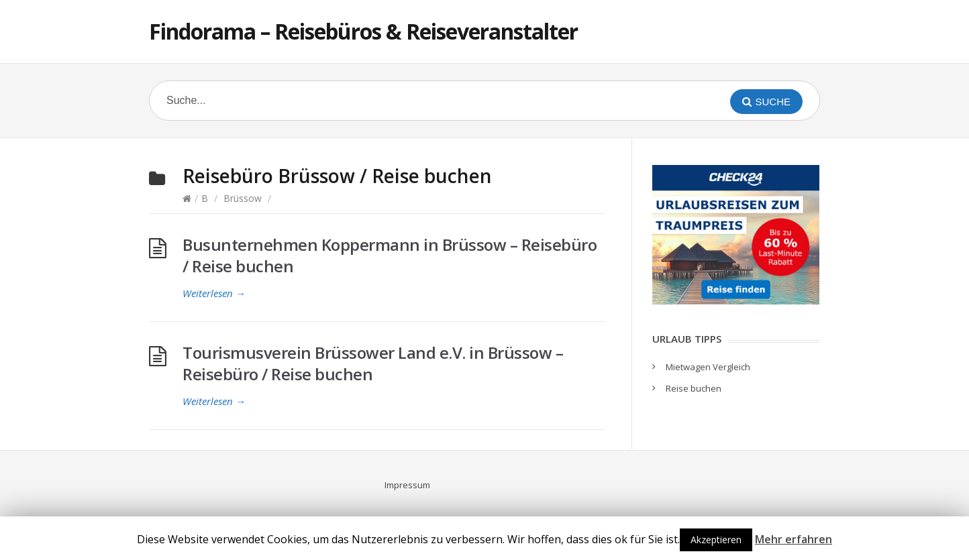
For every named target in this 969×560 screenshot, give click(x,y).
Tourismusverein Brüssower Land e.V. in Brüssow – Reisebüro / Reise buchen (373, 363)
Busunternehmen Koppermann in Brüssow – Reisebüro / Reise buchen (390, 255)
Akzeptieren (716, 540)
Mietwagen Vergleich (708, 367)
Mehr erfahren (794, 539)
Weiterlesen (214, 293)
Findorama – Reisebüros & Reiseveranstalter (363, 31)
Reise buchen (694, 388)
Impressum (407, 485)
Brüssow (243, 198)
